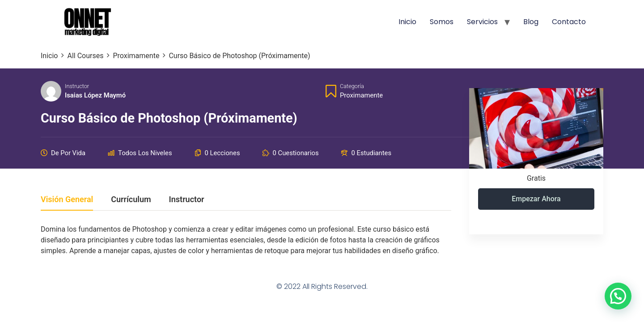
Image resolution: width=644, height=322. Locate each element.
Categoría (352, 86)
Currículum (131, 200)
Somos (442, 22)
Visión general (67, 200)
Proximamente (361, 95)
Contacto (569, 22)
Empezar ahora (536, 199)
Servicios (482, 22)
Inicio (407, 22)
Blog (531, 22)
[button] (618, 296)
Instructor (77, 86)
